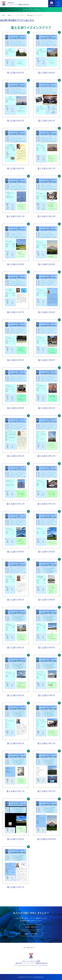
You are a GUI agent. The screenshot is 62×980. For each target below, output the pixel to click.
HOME (3, 15)
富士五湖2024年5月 (15, 647)
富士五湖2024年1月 (15, 743)
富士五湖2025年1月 (15, 456)
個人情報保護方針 (29, 947)
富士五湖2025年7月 (15, 312)
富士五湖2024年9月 (15, 552)
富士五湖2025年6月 (46, 312)
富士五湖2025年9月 (15, 264)
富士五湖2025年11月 (16, 216)
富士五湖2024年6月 (46, 600)
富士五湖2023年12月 (46, 743)
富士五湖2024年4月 (46, 647)
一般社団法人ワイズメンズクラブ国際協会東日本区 (18, 4)
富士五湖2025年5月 (15, 360)
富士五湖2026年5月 (15, 73)
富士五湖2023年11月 (16, 791)
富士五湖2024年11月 (16, 504)
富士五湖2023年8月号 (46, 839)
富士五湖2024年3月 (15, 695)
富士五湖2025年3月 (15, 408)
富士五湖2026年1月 (15, 168)
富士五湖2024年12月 (46, 456)
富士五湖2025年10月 (46, 216)
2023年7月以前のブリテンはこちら (17, 20)
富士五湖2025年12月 (46, 168)
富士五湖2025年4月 (46, 360)
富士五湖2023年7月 (15, 887)
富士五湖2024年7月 (15, 600)
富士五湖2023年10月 (46, 791)
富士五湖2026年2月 (46, 121)
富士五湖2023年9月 (15, 839)
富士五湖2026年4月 (46, 73)
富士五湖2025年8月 (46, 264)
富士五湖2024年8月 (46, 552)
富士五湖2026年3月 (15, 121)
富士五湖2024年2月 (46, 695)
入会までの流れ (31, 934)
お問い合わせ (31, 927)
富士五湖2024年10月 (46, 504)
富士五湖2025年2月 (46, 408)
